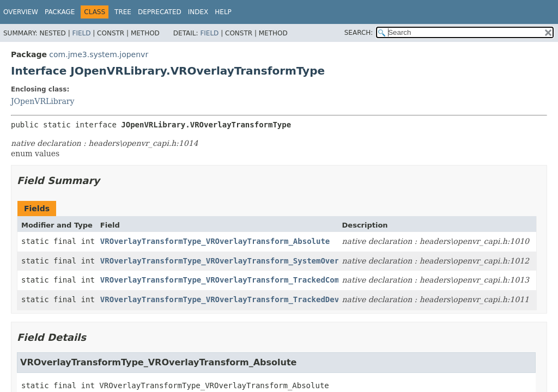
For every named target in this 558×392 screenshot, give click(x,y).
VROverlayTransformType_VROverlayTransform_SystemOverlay (227, 261)
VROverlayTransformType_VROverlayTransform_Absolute (215, 241)
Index (198, 12)
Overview (21, 12)
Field (81, 33)
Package (60, 12)
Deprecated (160, 12)
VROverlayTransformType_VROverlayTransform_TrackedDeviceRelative (245, 299)
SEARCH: (359, 33)
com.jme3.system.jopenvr (99, 54)
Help (223, 12)
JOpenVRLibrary (43, 101)
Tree (123, 12)
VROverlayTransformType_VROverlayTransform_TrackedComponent (233, 280)
